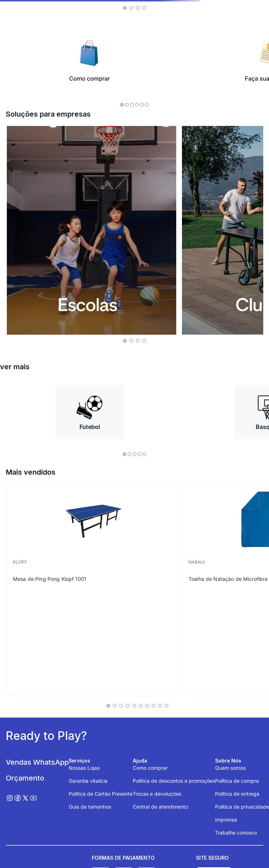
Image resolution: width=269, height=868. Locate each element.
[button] (125, 8)
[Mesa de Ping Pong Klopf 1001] (94, 590)
